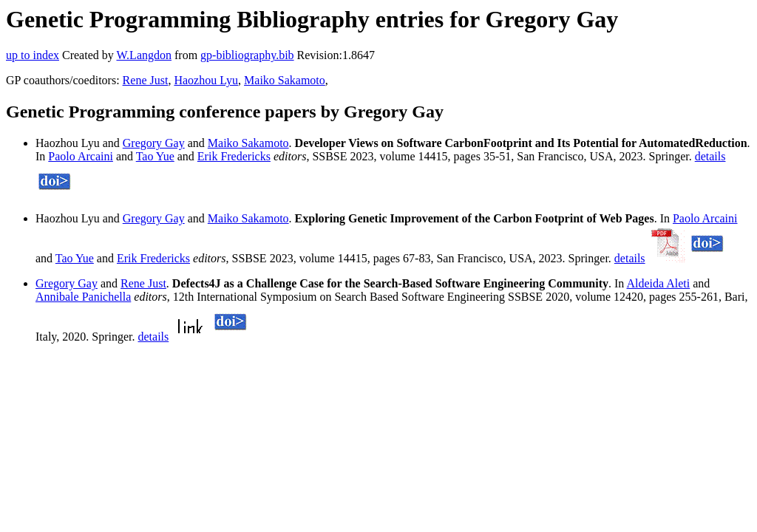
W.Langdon (144, 55)
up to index (33, 55)
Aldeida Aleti (658, 283)
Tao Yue (155, 156)
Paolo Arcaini (81, 156)
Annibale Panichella (83, 297)
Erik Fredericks (234, 156)
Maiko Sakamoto (285, 80)
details (710, 156)
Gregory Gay (154, 143)
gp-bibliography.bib (247, 55)
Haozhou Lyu (206, 80)
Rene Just (146, 80)
